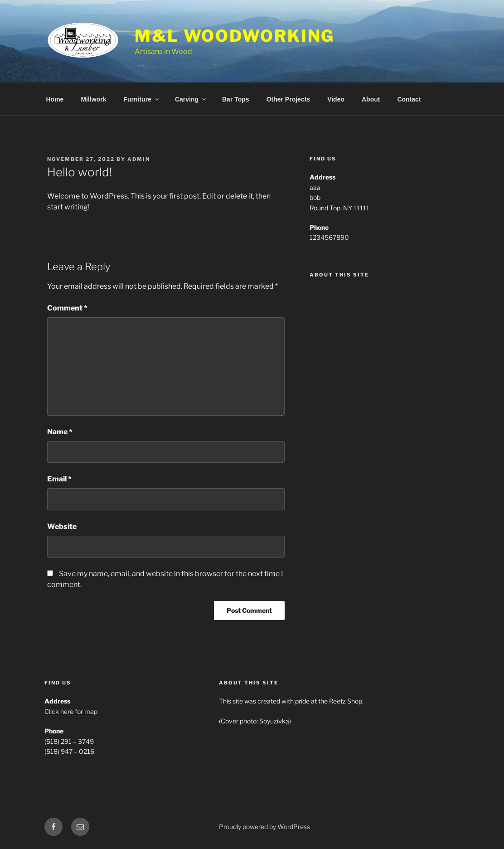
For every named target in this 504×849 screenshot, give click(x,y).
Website (62, 526)
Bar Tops (236, 99)
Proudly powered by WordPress (264, 827)
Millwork (93, 99)
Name (60, 432)
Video (336, 99)
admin (139, 159)
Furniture (141, 99)
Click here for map (71, 711)
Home (55, 99)
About (371, 99)
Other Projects (288, 99)
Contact (409, 99)
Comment (67, 308)
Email (59, 479)
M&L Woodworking (235, 36)
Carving (191, 99)
